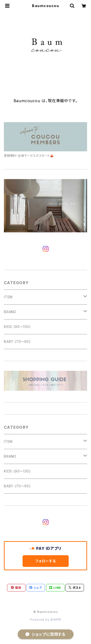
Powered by (46, 620)
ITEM (8, 297)
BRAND (10, 312)
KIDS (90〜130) (17, 327)
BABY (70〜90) (17, 341)
